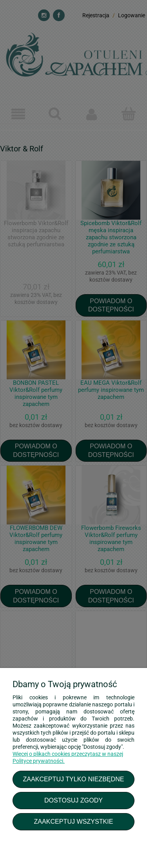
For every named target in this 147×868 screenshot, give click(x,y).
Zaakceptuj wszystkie (73, 821)
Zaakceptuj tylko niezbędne (73, 779)
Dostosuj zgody (73, 800)
